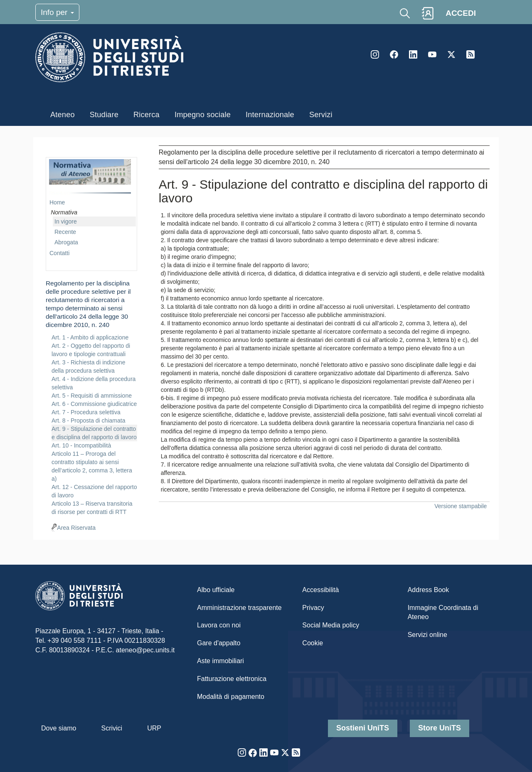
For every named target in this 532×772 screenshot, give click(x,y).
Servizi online (427, 635)
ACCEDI (461, 13)
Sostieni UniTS (363, 728)
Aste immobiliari (220, 661)
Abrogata (66, 242)
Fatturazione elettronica (232, 679)
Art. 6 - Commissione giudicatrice (94, 404)
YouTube (432, 54)
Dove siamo (59, 728)
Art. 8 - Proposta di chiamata (88, 420)
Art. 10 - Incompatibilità (81, 445)
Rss (470, 54)
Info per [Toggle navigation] (57, 12)
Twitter (451, 54)
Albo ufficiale (216, 590)
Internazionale (270, 115)
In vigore (66, 221)
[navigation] (91, 338)
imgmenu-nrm (90, 177)
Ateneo (63, 115)
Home (57, 202)
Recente (65, 232)
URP (154, 728)
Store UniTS (440, 728)
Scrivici (112, 728)
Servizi (321, 115)
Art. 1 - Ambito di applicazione (90, 337)
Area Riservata (76, 528)
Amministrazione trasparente (239, 608)
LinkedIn (413, 54)
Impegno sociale (203, 115)
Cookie (313, 643)
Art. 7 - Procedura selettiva (86, 412)
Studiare (104, 115)
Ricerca (147, 115)
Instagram (375, 54)
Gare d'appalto (219, 643)
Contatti (59, 253)
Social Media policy (331, 625)
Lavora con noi (219, 625)
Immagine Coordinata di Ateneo (443, 612)
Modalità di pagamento (231, 697)
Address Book (429, 590)
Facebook (394, 54)
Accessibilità (320, 590)
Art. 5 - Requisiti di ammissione (92, 396)
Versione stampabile (461, 506)
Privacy (313, 608)
